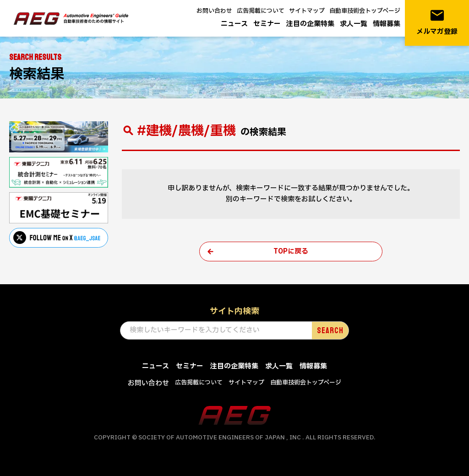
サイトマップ (307, 11)
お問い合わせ (214, 11)
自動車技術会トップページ (365, 11)
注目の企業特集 (310, 24)
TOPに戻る (291, 252)
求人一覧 (354, 24)
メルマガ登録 (437, 22)
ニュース (234, 24)
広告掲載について (261, 11)
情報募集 (387, 24)
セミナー (267, 24)
